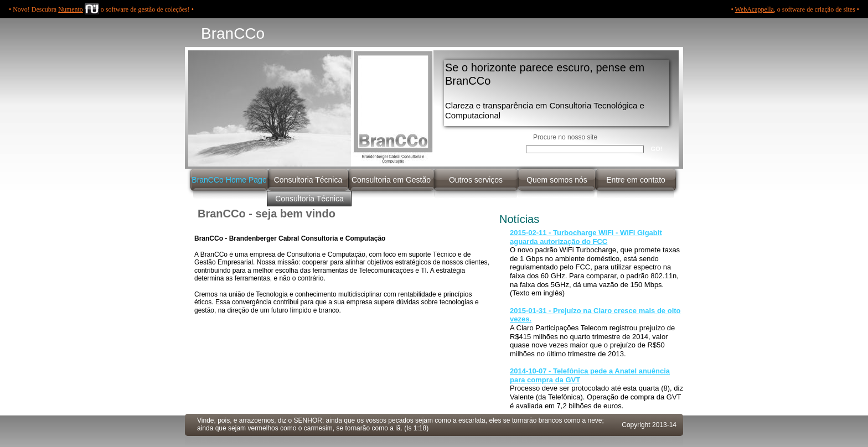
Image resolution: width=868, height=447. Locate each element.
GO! (657, 149)
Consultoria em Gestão (391, 180)
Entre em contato (636, 180)
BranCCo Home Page (229, 180)
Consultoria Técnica (308, 180)
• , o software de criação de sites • (795, 9)
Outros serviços (476, 180)
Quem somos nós (557, 180)
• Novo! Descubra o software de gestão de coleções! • (101, 9)
